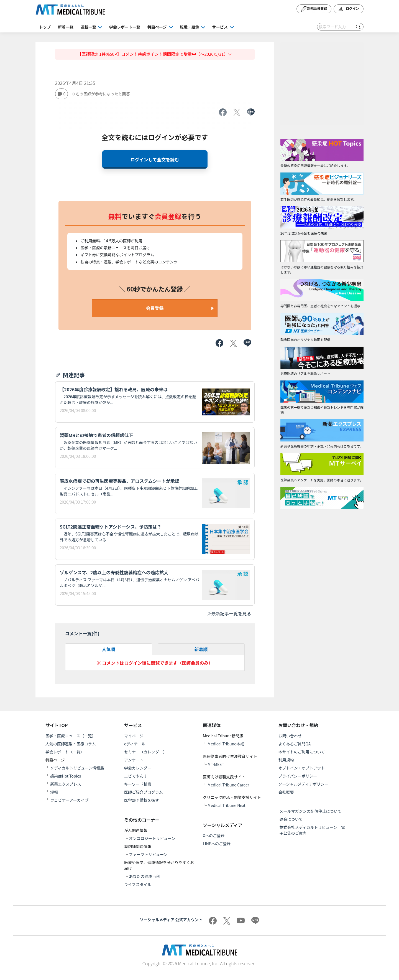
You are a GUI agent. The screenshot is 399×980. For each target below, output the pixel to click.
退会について (291, 819)
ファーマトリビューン (148, 854)
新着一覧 (66, 27)
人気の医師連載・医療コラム (71, 744)
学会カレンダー (138, 768)
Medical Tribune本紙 (226, 744)
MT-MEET (216, 764)
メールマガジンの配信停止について (311, 811)
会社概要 (286, 792)
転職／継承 (190, 27)
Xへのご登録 (214, 836)
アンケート (134, 760)
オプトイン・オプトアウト (302, 768)
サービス (220, 27)
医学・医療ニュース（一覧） (71, 736)
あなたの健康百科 (144, 876)
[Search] (340, 27)
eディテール (135, 744)
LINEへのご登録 (217, 844)
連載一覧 (88, 27)
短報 (54, 792)
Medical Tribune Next (227, 805)
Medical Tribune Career (228, 785)
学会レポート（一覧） (65, 752)
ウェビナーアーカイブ (69, 800)
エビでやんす (136, 776)
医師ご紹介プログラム (144, 792)
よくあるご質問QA (295, 744)
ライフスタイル (138, 884)
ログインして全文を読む (155, 159)
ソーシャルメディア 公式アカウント (171, 920)
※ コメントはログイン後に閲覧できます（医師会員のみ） (155, 663)
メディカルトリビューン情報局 (77, 768)
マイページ (134, 736)
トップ (45, 27)
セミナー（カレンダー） (145, 752)
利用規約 (286, 760)
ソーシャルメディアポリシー (304, 784)
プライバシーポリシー (298, 776)
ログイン (349, 9)
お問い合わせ (290, 736)
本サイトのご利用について (302, 752)
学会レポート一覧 (125, 27)
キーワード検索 (138, 784)
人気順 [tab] (108, 649)
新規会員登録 (314, 9)
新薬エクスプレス (66, 784)
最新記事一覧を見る (229, 613)
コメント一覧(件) (82, 633)
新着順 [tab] (201, 649)
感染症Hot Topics (66, 776)
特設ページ (157, 27)
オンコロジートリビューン (152, 838)
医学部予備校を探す (142, 800)
